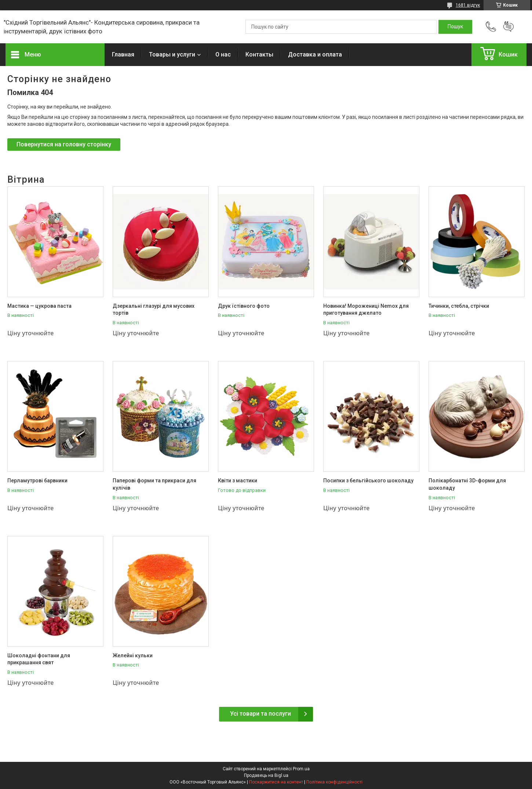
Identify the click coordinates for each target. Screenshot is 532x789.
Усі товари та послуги (260, 714)
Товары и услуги (172, 54)
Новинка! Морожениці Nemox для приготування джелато (366, 310)
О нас (223, 54)
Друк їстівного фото (244, 306)
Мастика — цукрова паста (39, 306)
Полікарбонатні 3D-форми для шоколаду (467, 484)
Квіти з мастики (238, 481)
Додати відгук (509, 27)
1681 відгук (468, 5)
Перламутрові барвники (37, 481)
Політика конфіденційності (334, 782)
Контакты (259, 54)
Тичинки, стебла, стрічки (459, 306)
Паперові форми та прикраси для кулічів (154, 484)
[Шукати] (455, 27)
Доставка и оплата (315, 54)
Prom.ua (301, 769)
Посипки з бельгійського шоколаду (368, 481)
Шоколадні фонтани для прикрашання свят (39, 659)
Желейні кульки (133, 655)
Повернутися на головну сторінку (64, 144)
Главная (123, 54)
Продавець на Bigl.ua (266, 775)
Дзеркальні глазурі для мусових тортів (154, 310)
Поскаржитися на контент (276, 782)
